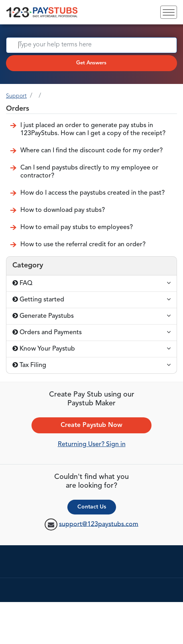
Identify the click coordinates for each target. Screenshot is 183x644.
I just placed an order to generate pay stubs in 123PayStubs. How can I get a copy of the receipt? (93, 130)
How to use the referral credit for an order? (83, 245)
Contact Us (92, 507)
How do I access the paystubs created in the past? (92, 193)
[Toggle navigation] (169, 12)
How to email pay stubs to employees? (77, 227)
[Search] (91, 45)
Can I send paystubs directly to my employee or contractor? (89, 172)
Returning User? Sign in (92, 445)
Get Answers (91, 63)
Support (16, 96)
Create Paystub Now (91, 425)
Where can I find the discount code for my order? (91, 151)
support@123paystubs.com (99, 524)
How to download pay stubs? (63, 210)
